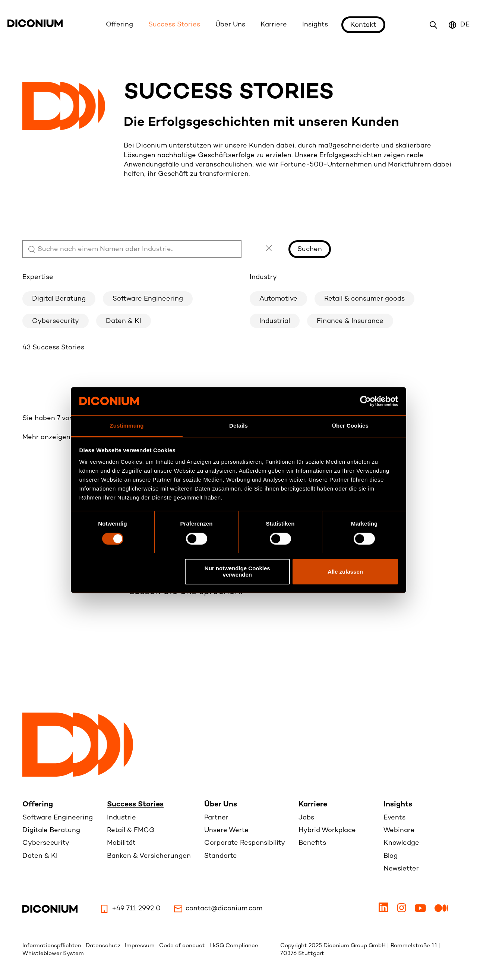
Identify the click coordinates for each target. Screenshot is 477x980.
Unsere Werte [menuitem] (226, 830)
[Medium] (441, 911)
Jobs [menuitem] (306, 818)
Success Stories (174, 25)
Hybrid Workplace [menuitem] (327, 830)
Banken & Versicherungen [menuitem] (149, 856)
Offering (119, 25)
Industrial (275, 321)
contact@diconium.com (218, 909)
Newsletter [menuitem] (401, 869)
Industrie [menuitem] (121, 818)
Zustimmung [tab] (127, 426)
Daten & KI (124, 321)
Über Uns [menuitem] (221, 805)
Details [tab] (238, 426)
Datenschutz (104, 946)
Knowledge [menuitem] (401, 843)
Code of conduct (183, 946)
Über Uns (230, 25)
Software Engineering (148, 299)
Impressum (140, 946)
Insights (315, 25)
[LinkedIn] (384, 911)
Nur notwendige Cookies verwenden (237, 571)
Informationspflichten (53, 946)
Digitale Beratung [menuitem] (51, 830)
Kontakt (363, 25)
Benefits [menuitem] (312, 843)
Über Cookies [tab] (350, 426)
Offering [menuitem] (38, 805)
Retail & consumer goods (364, 299)
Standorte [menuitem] (221, 856)
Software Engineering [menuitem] (58, 818)
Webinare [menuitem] (399, 830)
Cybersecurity (56, 321)
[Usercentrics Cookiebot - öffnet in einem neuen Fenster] (365, 401)
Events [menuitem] (394, 818)
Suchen (310, 249)
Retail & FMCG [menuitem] (131, 830)
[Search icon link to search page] (433, 25)
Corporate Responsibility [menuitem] (245, 843)
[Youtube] (421, 911)
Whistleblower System (53, 954)
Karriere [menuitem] (313, 805)
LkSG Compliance (234, 946)
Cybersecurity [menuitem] (46, 843)
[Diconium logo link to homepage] (35, 26)
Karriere (274, 25)
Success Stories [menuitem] (135, 805)
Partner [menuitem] (216, 818)
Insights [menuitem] (398, 805)
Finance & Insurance (350, 321)
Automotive (278, 299)
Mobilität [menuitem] (121, 843)
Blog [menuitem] (391, 856)
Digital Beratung (59, 299)
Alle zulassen (345, 572)
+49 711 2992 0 (130, 909)
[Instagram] (402, 911)
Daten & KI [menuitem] (40, 856)
